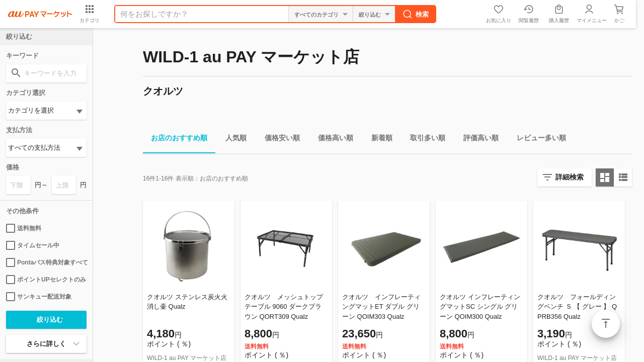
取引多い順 (424, 140)
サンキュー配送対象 (39, 297)
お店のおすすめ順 (175, 140)
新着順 (378, 140)
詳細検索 (570, 177)
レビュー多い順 (537, 140)
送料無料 (24, 228)
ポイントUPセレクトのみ (46, 280)
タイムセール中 (33, 245)
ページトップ (606, 324)
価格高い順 (332, 140)
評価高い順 (477, 140)
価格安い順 (278, 140)
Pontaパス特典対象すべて (46, 262)
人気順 (232, 140)
